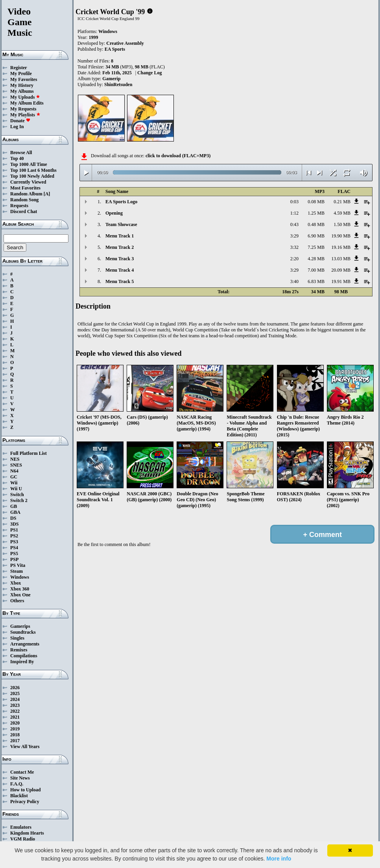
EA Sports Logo (121, 202)
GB (14, 506)
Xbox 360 (20, 589)
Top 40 (17, 158)
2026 (15, 688)
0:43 (294, 224)
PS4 (14, 548)
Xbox (16, 583)
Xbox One (20, 595)
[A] (47, 194)
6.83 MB (316, 281)
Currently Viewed (28, 182)
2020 (15, 723)
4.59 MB (342, 213)
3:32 (294, 247)
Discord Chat (24, 211)
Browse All (21, 153)
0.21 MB (342, 202)
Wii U (16, 489)
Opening (114, 213)
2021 (15, 717)
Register (19, 68)
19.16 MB (341, 247)
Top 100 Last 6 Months (33, 170)
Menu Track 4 (120, 270)
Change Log (149, 73)
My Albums (22, 91)
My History (22, 85)
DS (13, 518)
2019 (15, 729)
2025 (15, 693)
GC (14, 477)
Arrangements (25, 644)
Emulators (21, 827)
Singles (17, 638)
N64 (14, 471)
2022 (15, 711)
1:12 (294, 213)
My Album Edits (27, 103)
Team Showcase (121, 224)
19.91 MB (341, 281)
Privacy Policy (25, 802)
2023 (15, 705)
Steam (17, 571)
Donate (20, 121)
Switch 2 (19, 500)
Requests (19, 206)
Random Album (26, 194)
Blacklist (19, 796)
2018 (15, 735)
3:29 (294, 236)
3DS (14, 524)
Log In (17, 127)
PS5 (14, 554)
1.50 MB (342, 224)
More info (279, 859)
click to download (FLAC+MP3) (178, 156)
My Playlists (25, 115)
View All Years (25, 747)
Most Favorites (25, 188)
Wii (14, 483)
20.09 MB (341, 270)
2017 (15, 741)
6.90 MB (316, 236)
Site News (20, 778)
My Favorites (24, 79)
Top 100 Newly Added (32, 176)
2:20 (294, 259)
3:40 (294, 281)
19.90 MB (341, 236)
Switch (17, 495)
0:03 (294, 202)
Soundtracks (23, 632)
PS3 (14, 542)
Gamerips (20, 626)
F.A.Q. (17, 784)
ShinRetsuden (118, 85)
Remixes (19, 650)
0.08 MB (316, 202)
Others (17, 601)
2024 (15, 699)
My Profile (21, 74)
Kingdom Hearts (27, 833)
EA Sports (115, 49)
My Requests (23, 109)
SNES (16, 465)
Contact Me (22, 772)
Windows (20, 577)
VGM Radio (23, 839)
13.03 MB (341, 259)
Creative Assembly (125, 43)
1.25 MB (316, 213)
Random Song (24, 200)
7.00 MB (316, 270)
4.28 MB (316, 259)
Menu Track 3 (120, 259)
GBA (15, 512)
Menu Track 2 (120, 247)
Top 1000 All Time (29, 164)
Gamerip (111, 79)
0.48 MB (316, 224)
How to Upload (25, 790)
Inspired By (22, 662)
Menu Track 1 (120, 236)
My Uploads (25, 97)
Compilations (24, 656)
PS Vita (18, 565)
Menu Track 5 (120, 281)
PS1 (14, 530)
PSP (14, 559)
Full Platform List (29, 453)
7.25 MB (316, 247)
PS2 (14, 536)
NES (15, 459)
